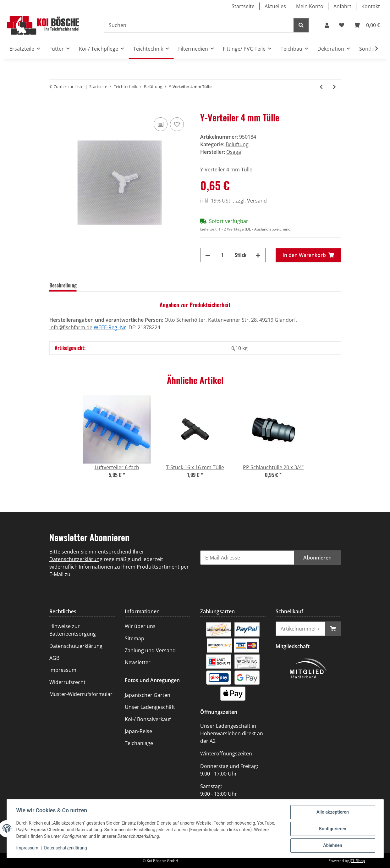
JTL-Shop (357, 861)
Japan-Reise (138, 731)
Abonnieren (317, 558)
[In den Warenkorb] (54, 109)
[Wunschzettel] (342, 25)
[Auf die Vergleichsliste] (161, 124)
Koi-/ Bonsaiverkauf (148, 719)
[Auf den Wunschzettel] (177, 124)
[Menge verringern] (208, 255)
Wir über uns (140, 626)
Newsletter (138, 662)
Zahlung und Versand (150, 650)
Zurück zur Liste (69, 86)
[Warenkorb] (367, 25)
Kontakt (371, 6)
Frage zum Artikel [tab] (141, 285)
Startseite (243, 6)
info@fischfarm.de (71, 327)
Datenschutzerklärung (66, 849)
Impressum (28, 849)
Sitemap (135, 638)
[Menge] (222, 255)
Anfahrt (342, 6)
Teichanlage (139, 743)
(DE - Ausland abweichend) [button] (268, 229)
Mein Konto (310, 6)
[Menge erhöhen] (258, 255)
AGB (54, 658)
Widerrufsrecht (67, 682)
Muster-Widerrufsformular (81, 694)
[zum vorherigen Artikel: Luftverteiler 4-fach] (321, 87)
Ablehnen (332, 846)
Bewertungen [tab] (100, 285)
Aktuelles (275, 6)
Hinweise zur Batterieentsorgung (73, 630)
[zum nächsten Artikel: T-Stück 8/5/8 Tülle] (334, 87)
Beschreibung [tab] (63, 285)
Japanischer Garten (148, 695)
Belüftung (237, 144)
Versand (257, 201)
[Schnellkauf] (301, 629)
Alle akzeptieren (332, 813)
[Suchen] (199, 25)
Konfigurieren (332, 829)
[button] (327, 25)
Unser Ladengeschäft (150, 707)
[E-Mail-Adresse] (247, 558)
